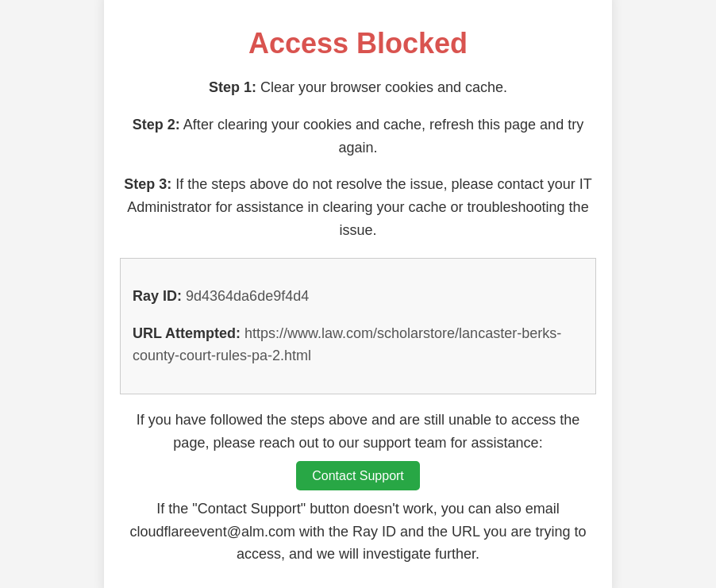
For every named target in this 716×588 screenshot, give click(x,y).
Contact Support (358, 476)
